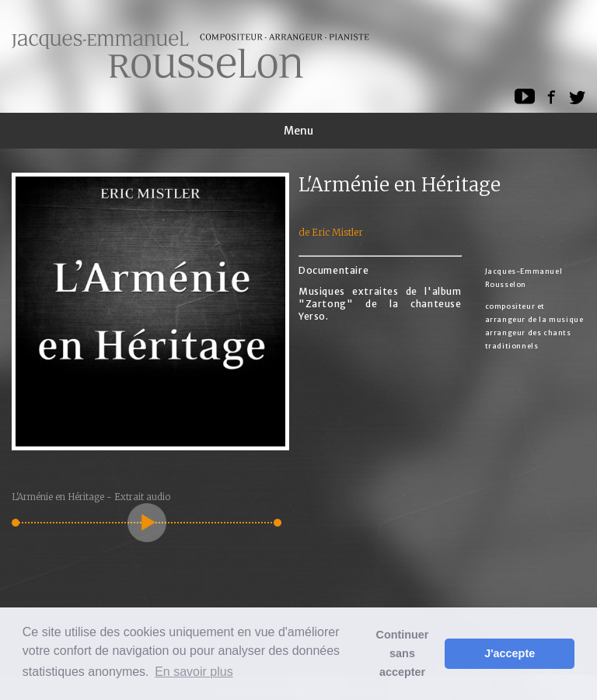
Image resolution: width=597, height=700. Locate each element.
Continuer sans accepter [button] (403, 653)
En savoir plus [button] (194, 672)
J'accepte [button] (510, 653)
